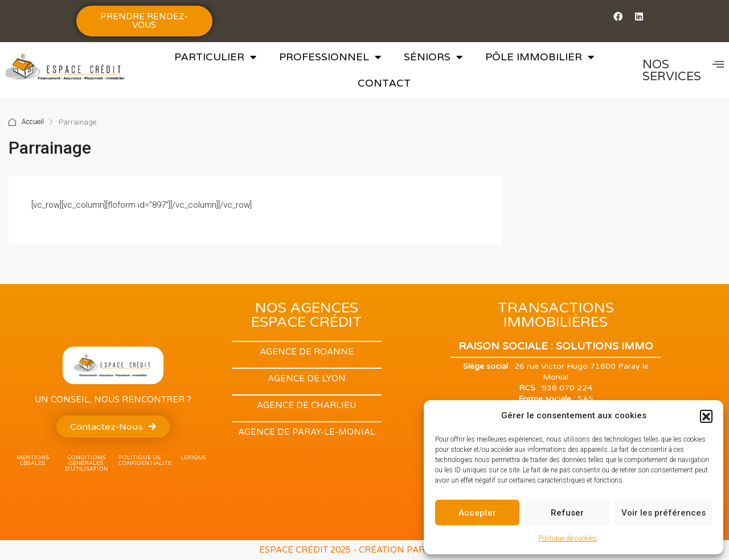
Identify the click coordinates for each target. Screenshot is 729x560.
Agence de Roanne (307, 352)
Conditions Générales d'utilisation (87, 463)
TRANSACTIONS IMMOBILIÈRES (556, 315)
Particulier (215, 57)
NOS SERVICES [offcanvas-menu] (683, 70)
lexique (193, 458)
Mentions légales (33, 460)
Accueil (33, 122)
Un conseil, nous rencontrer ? (113, 400)
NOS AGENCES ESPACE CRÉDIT (307, 315)
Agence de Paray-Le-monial (307, 432)
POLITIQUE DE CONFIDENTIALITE (145, 460)
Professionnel (330, 57)
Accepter (477, 513)
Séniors (433, 57)
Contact (384, 83)
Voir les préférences (664, 513)
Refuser (567, 513)
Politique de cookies (568, 538)
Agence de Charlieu (306, 405)
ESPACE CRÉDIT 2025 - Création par (343, 550)
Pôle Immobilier (540, 57)
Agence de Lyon (307, 378)
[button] (706, 416)
